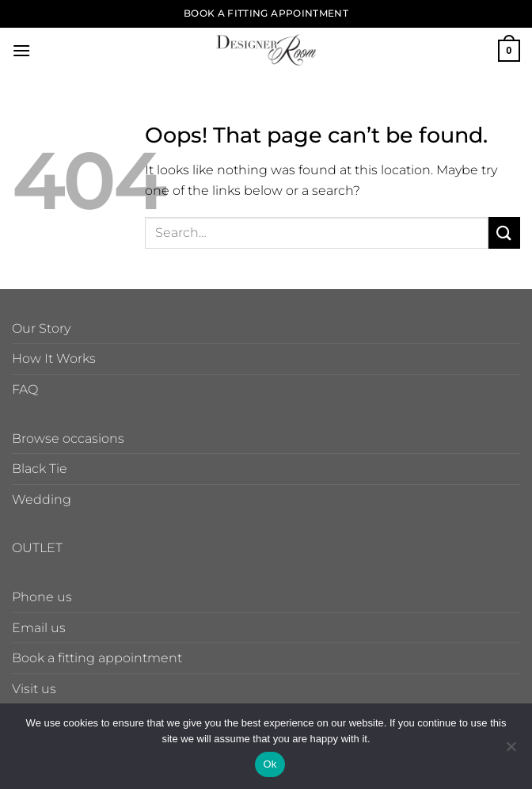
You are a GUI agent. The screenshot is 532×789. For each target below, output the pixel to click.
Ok (270, 764)
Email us (39, 628)
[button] (21, 50)
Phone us (42, 597)
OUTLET (37, 548)
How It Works (54, 358)
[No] (511, 751)
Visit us (34, 689)
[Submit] (504, 233)
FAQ (25, 389)
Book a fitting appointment (97, 658)
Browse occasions (68, 438)
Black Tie (40, 469)
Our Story (41, 328)
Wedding (42, 499)
